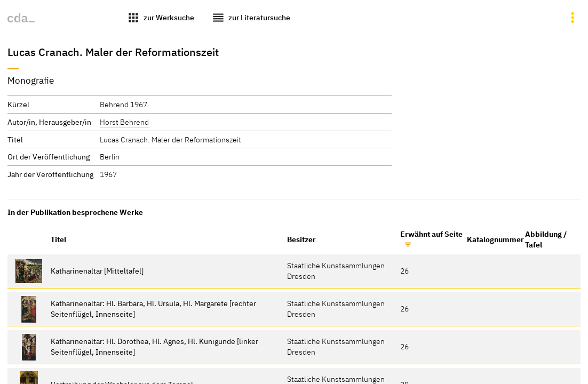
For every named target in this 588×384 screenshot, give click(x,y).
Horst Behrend (124, 122)
